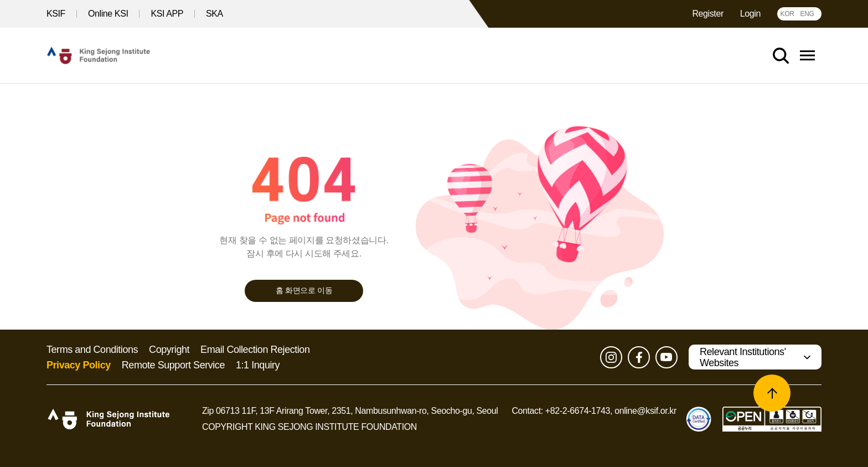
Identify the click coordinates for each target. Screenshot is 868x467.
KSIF (56, 14)
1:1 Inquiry (258, 365)
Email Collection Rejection (255, 350)
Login (750, 14)
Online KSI (108, 14)
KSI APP (167, 14)
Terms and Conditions (92, 350)
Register (707, 14)
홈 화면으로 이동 (304, 290)
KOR (787, 14)
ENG (807, 14)
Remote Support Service (173, 365)
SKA (215, 14)
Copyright (169, 350)
